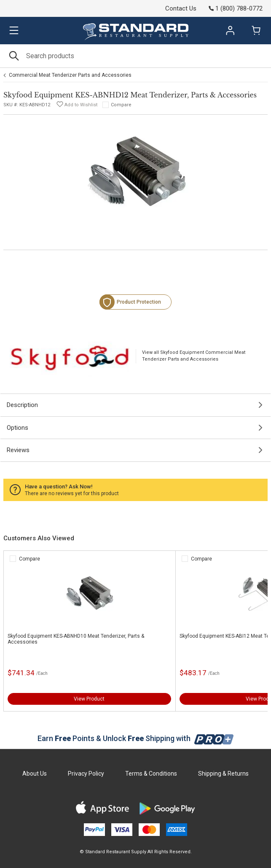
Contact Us (181, 8)
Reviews (18, 450)
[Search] (135, 56)
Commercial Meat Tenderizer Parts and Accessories (70, 75)
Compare (121, 105)
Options (17, 428)
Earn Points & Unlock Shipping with (135, 738)
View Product (89, 699)
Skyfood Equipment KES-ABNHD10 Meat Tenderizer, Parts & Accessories (76, 639)
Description (22, 405)
